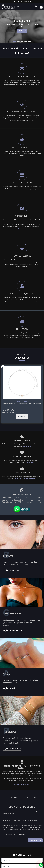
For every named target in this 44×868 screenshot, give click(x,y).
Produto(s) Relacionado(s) (22, 421)
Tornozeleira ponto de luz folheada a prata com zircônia (22, 404)
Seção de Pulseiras (12, 749)
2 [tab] (18, 41)
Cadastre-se (26, 2)
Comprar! (23, 416)
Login (17, 2)
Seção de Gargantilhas (14, 631)
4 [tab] (26, 41)
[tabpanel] (22, 26)
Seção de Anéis (10, 689)
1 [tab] (14, 41)
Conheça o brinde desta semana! (25, 479)
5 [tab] (30, 41)
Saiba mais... (22, 229)
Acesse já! (22, 31)
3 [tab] (22, 41)
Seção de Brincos (11, 570)
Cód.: (22, 401)
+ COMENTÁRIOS (35, 840)
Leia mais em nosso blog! (22, 784)
